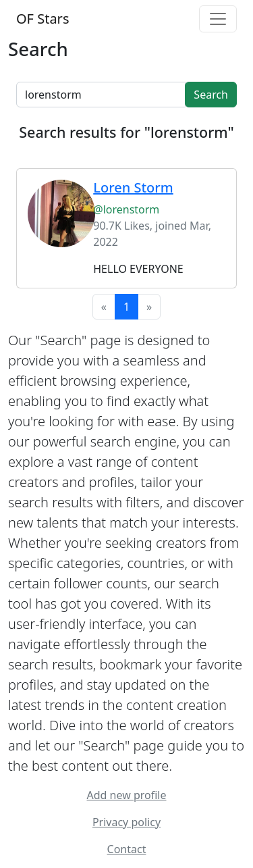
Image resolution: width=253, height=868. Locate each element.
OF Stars (43, 19)
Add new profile (127, 795)
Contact (127, 849)
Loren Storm (133, 187)
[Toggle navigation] (218, 19)
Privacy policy (126, 822)
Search (211, 95)
